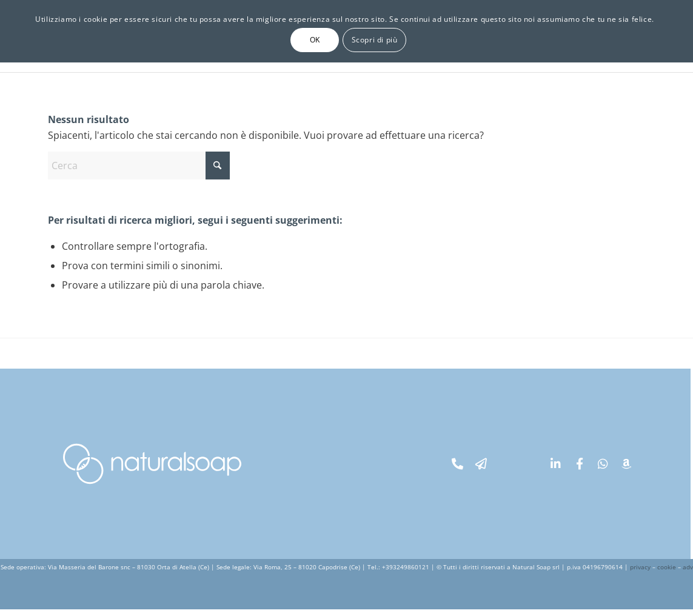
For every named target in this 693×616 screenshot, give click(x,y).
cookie (667, 567)
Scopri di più (375, 40)
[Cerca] (139, 166)
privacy (640, 567)
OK (315, 40)
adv (688, 567)
